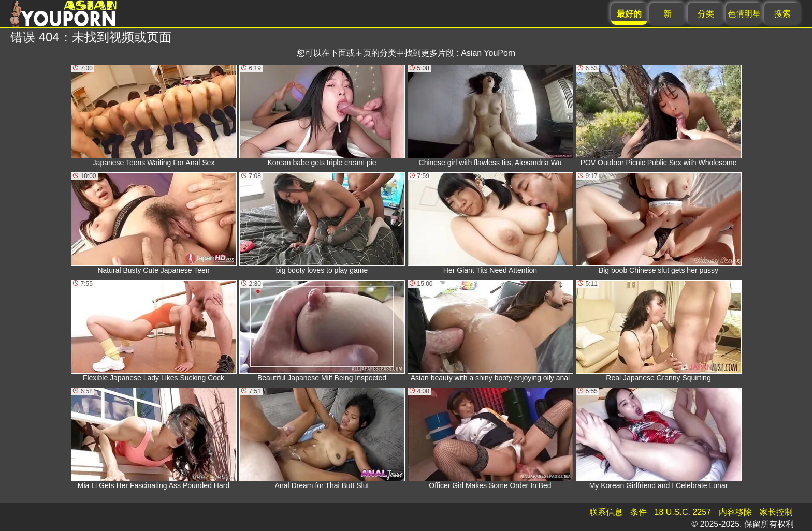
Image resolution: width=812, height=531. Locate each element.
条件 (639, 512)
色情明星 (744, 14)
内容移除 (735, 512)
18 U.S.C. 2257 (683, 512)
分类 (706, 14)
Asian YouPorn (488, 53)
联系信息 (606, 512)
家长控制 (776, 512)
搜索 (782, 14)
